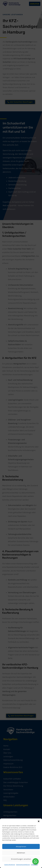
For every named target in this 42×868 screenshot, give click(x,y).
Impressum (34, 865)
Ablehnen (21, 853)
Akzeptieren (21, 847)
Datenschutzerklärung (23, 865)
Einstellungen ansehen (21, 859)
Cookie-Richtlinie (10, 865)
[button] (39, 821)
